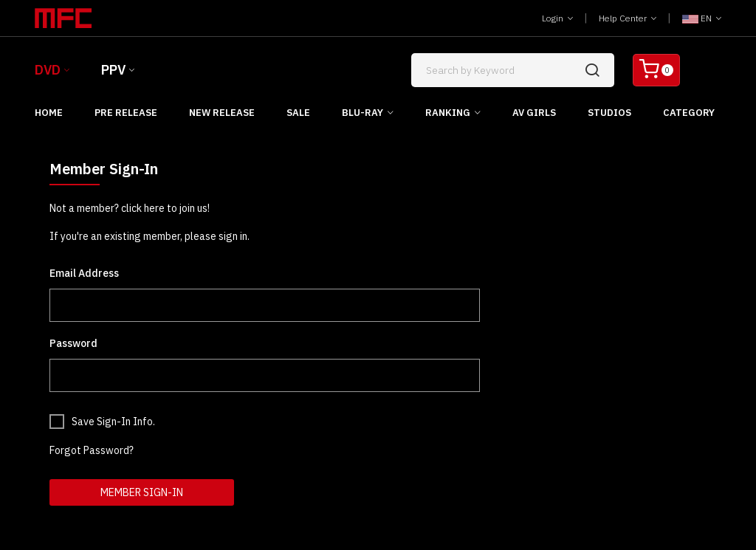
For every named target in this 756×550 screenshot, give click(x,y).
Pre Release (126, 113)
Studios (609, 113)
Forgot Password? (92, 450)
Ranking (448, 113)
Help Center (628, 18)
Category (689, 113)
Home (49, 113)
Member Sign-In (142, 492)
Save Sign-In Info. (113, 422)
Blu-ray (362, 113)
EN (702, 18)
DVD (48, 70)
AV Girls (534, 113)
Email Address (84, 273)
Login (557, 18)
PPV (113, 70)
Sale (298, 113)
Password (73, 343)
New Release (222, 113)
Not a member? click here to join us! (130, 208)
